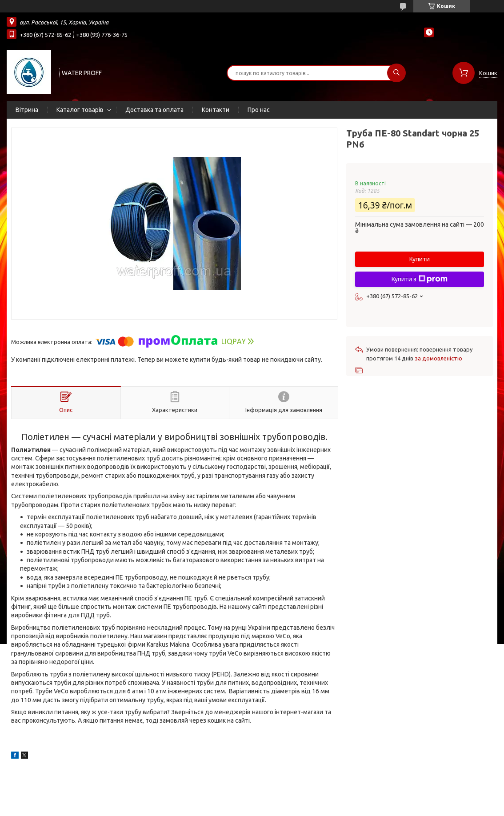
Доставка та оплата (154, 110)
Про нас (259, 110)
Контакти (216, 110)
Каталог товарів (80, 110)
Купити (420, 259)
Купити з (420, 279)
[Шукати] (396, 73)
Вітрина (27, 110)
